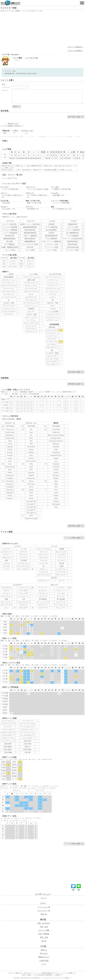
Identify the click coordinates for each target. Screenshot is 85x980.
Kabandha (56, 447)
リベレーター (44, 563)
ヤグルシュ (44, 569)
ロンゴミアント (24, 596)
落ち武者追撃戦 (51, 230)
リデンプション (6, 596)
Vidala (10, 441)
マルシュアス (61, 608)
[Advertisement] (42, 29)
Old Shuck (56, 475)
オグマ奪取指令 (10, 244)
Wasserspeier (31, 447)
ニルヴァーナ (44, 572)
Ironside (56, 470)
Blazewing (10, 490)
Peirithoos (31, 452)
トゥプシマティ (62, 572)
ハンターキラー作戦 (51, 244)
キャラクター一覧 (44, 911)
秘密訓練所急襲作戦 (30, 227)
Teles (56, 490)
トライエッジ (43, 593)
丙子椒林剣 (43, 599)
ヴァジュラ (44, 552)
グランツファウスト (44, 549)
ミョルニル (6, 563)
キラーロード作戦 (72, 250)
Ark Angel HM (31, 501)
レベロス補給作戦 (51, 227)
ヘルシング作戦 (10, 250)
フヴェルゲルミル (24, 602)
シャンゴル (61, 593)
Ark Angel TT (31, 504)
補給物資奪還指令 (10, 239)
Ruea (31, 432)
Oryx (56, 461)
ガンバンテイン (6, 602)
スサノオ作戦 (30, 250)
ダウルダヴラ (24, 608)
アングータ (61, 596)
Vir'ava (31, 487)
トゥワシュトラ (24, 588)
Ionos (10, 464)
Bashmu (56, 478)
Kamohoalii (10, 475)
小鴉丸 (62, 566)
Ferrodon (10, 455)
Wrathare (10, 498)
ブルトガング (44, 558)
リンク (44, 964)
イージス (6, 569)
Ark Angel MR (31, 507)
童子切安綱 (61, 599)
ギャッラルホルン (24, 569)
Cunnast (10, 450)
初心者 (44, 941)
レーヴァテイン (62, 569)
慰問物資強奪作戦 (30, 233)
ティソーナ (62, 558)
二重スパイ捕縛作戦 (30, 236)
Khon (31, 438)
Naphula (31, 475)
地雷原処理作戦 (72, 242)
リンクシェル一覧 (44, 907)
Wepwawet (10, 429)
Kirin (31, 516)
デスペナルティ (62, 575)
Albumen (56, 501)
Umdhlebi (10, 478)
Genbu (31, 493)
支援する (44, 950)
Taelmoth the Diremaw (56, 441)
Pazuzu (10, 496)
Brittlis (10, 473)
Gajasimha (56, 467)
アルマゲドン (24, 605)
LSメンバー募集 (44, 930)
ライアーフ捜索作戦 (72, 230)
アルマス (6, 591)
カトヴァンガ (61, 602)
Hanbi (31, 467)
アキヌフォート (43, 605)
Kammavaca (31, 478)
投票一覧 (44, 914)
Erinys (56, 507)
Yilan (31, 470)
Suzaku (31, 498)
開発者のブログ (44, 957)
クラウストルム (24, 563)
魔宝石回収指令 (30, 239)
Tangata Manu (10, 438)
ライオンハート (61, 591)
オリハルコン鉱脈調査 (10, 227)
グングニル (24, 558)
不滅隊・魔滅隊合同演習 (10, 247)
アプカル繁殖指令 (51, 239)
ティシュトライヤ (43, 602)
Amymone (31, 473)
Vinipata (56, 496)
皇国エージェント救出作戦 (30, 224)
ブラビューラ (24, 555)
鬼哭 (6, 561)
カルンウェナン (62, 552)
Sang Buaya (56, 452)
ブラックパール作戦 (51, 247)
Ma (31, 435)
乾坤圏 (62, 549)
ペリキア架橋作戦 (72, 236)
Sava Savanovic (31, 461)
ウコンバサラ (24, 593)
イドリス (62, 581)
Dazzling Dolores (56, 438)
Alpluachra (10, 493)
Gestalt (10, 444)
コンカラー (62, 561)
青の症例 (30, 247)
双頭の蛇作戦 (72, 244)
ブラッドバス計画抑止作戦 (72, 239)
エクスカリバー (6, 552)
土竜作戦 (51, 224)
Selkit (56, 450)
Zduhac (56, 458)
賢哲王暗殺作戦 (30, 230)
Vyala (10, 461)
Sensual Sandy (10, 467)
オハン (6, 608)
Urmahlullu (10, 487)
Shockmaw (10, 484)
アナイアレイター (24, 566)
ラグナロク (24, 552)
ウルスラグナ (6, 588)
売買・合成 (44, 927)
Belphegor (56, 444)
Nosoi (10, 470)
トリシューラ (43, 596)
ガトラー (6, 555)
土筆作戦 (51, 233)
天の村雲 (24, 561)
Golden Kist (56, 432)
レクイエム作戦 (72, 227)
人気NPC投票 (44, 961)
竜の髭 (62, 563)
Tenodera (31, 458)
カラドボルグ (24, 591)
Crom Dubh (56, 429)
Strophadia (56, 464)
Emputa (31, 450)
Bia (31, 429)
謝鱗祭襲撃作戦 (30, 242)
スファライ (6, 549)
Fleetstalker (10, 481)
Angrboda (10, 447)
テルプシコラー (44, 555)
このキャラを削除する (75, 51)
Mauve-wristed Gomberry (56, 435)
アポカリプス (6, 558)
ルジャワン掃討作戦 (10, 224)
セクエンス (43, 591)
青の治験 (10, 242)
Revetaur (10, 452)
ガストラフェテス (44, 575)
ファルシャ (6, 593)
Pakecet (31, 481)
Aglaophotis (10, 435)
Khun (31, 444)
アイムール (44, 561)
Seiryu (31, 496)
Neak (56, 487)
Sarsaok (56, 473)
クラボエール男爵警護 (10, 230)
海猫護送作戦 (72, 224)
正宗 (24, 599)
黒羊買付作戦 (10, 236)
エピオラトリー (44, 581)
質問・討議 (44, 937)
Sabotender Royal (56, 455)
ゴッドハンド (43, 588)
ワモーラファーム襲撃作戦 (51, 242)
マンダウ (24, 549)
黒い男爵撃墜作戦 (72, 233)
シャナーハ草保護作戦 (10, 233)
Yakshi (56, 484)
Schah (56, 498)
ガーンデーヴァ (6, 605)
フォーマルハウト (61, 605)
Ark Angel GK (31, 513)
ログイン (44, 898)
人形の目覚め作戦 (72, 247)
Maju (56, 481)
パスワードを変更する (75, 47)
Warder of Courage (31, 519)
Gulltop (10, 458)
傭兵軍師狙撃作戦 (51, 236)
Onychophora (56, 504)
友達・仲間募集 (44, 934)
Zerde (56, 493)
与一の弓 (6, 566)
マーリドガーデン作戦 (30, 244)
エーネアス (61, 588)
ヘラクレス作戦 (51, 250)
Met (31, 441)
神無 (6, 599)
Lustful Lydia (10, 432)
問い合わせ (44, 954)
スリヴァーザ (43, 608)
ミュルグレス (62, 555)
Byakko (31, 490)
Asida (31, 455)
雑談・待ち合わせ (44, 923)
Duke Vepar (31, 484)
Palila (31, 464)
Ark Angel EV (31, 510)
